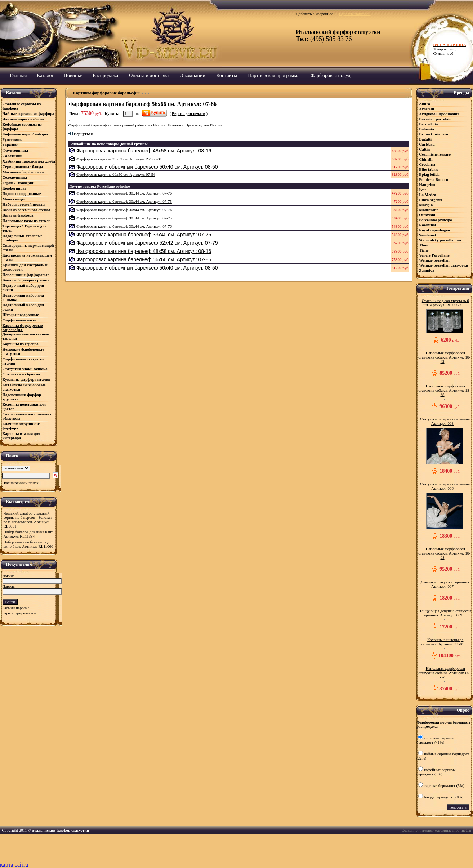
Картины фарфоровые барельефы (23, 328)
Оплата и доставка (149, 75)
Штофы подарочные (21, 315)
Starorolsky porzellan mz (440, 240)
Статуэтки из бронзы (21, 374)
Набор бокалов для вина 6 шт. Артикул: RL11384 (29, 534)
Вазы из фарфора (18, 215)
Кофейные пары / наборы (25, 134)
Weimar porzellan (434, 260)
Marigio (426, 205)
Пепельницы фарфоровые (26, 275)
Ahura (425, 104)
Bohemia (427, 129)
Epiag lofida (429, 174)
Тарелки (10, 145)
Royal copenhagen (434, 230)
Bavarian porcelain (435, 119)
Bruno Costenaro (434, 134)
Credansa (427, 164)
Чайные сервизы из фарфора (28, 113)
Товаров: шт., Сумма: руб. (451, 49)
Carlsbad (427, 144)
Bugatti (425, 139)
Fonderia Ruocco (433, 179)
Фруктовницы (15, 150)
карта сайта (14, 865)
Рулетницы (13, 139)
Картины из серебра (21, 344)
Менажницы (14, 199)
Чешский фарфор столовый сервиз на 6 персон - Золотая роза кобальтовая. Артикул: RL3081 (28, 520)
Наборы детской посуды (24, 204)
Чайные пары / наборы (23, 119)
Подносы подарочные (22, 193)
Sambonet (427, 235)
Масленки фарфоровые (24, 172)
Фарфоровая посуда (332, 75)
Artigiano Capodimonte (439, 114)
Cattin (424, 149)
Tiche (424, 250)
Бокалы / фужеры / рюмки (26, 280)
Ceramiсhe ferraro (435, 154)
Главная (19, 75)
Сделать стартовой (355, 14)
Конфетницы (14, 188)
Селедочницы (15, 177)
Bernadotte (429, 124)
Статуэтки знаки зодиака (26, 369)
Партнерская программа (274, 75)
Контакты (227, 75)
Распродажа (105, 75)
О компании (192, 75)
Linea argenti (430, 200)
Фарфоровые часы (19, 320)
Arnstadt (427, 109)
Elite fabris (428, 169)
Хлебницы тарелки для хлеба (29, 161)
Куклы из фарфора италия (26, 379)
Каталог (45, 75)
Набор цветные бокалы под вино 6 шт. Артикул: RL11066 (28, 544)
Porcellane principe (435, 220)
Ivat (422, 190)
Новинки (73, 75)
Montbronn (429, 210)
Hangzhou (428, 184)
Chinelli (426, 159)
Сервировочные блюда (23, 166)
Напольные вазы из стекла (27, 221)
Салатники (13, 156)
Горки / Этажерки (19, 183)
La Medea (427, 195)
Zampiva (427, 270)
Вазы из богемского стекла (26, 210)
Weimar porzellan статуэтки (443, 265)
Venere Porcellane (434, 255)
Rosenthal (427, 225)
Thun (424, 245)
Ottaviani (427, 215)
